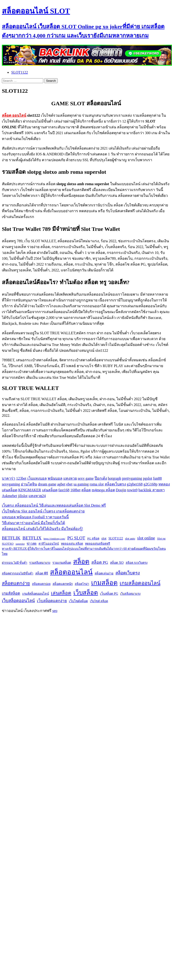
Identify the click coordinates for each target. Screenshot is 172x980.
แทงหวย (70, 478)
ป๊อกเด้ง (101, 478)
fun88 (157, 478)
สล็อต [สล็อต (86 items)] (81, 562)
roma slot (97, 484)
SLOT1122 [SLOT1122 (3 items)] (116, 538)
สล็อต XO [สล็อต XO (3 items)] (117, 563)
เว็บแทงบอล (37, 478)
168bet (75, 490)
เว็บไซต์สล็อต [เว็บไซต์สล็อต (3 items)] (78, 601)
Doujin (121, 490)
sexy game (86, 478)
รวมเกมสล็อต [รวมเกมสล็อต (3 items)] (62, 563)
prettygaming (132, 478)
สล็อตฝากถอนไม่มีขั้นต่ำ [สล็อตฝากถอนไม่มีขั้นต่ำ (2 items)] (18, 574)
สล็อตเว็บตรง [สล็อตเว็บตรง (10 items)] (128, 573)
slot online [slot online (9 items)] (146, 538)
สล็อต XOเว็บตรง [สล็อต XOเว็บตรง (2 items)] (137, 563)
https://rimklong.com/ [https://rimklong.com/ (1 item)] (54, 539)
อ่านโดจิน (29, 484)
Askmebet (9, 496)
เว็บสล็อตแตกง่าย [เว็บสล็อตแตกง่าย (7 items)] (52, 601)
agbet (61, 484)
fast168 (64, 490)
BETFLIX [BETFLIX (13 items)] (32, 538)
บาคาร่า (9, 478)
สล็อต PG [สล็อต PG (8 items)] (100, 562)
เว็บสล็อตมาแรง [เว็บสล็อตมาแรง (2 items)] (130, 594)
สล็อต (86, 490)
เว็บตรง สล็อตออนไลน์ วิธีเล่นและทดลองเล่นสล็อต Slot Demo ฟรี (54, 505)
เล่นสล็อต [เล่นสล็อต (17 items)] (61, 593)
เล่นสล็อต (50, 490)
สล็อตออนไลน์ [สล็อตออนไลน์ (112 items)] (71, 572)
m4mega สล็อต (103, 490)
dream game (47, 484)
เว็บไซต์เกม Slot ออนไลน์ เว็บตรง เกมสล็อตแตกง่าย (43, 511)
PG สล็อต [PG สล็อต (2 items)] (93, 539)
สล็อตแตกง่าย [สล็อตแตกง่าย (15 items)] (16, 583)
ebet (70, 484)
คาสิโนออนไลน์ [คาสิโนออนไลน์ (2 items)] (49, 544)
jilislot (23, 496)
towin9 (132, 490)
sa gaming (81, 484)
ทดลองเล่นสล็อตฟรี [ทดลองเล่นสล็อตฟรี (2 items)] (98, 544)
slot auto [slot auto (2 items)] (130, 539)
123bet (21, 478)
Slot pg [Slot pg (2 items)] (161, 539)
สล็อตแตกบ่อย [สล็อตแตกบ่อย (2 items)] (41, 584)
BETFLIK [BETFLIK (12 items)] (11, 538)
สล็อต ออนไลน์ (14, 115)
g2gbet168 (135, 484)
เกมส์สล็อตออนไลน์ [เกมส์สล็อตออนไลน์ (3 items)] (36, 594)
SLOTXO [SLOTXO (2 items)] (8, 544)
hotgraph (115, 478)
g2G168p (150, 484)
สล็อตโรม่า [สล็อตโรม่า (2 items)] (82, 584)
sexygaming (11, 484)
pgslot (148, 478)
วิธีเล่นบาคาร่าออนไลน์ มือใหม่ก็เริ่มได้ (33, 523)
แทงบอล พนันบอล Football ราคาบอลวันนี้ (35, 517)
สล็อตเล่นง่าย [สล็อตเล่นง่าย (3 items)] (104, 573)
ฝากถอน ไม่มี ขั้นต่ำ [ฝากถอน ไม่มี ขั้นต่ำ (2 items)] (14, 563)
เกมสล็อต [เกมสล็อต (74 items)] (104, 583)
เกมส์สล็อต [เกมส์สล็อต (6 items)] (11, 593)
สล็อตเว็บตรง (115, 484)
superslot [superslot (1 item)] (20, 544)
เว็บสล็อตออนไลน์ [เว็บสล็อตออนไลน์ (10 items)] (18, 601)
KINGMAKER (30, 490)
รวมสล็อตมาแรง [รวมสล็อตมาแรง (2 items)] (40, 563)
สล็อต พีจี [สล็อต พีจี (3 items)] (42, 573)
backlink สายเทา (151, 490)
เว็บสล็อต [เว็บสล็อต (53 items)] (86, 593)
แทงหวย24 (37, 496)
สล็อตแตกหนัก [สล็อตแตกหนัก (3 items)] (63, 584)
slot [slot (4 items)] (104, 538)
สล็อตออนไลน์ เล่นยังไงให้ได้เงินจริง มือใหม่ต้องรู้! (42, 529)
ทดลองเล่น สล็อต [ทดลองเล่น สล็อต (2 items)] (72, 544)
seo (55, 611)
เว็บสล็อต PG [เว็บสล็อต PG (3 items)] (109, 594)
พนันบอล (55, 478)
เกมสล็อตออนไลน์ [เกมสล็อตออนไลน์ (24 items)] (140, 583)
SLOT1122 (20, 72)
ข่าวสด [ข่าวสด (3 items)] (32, 544)
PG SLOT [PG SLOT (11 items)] (76, 538)
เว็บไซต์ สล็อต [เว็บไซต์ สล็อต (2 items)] (99, 601)
